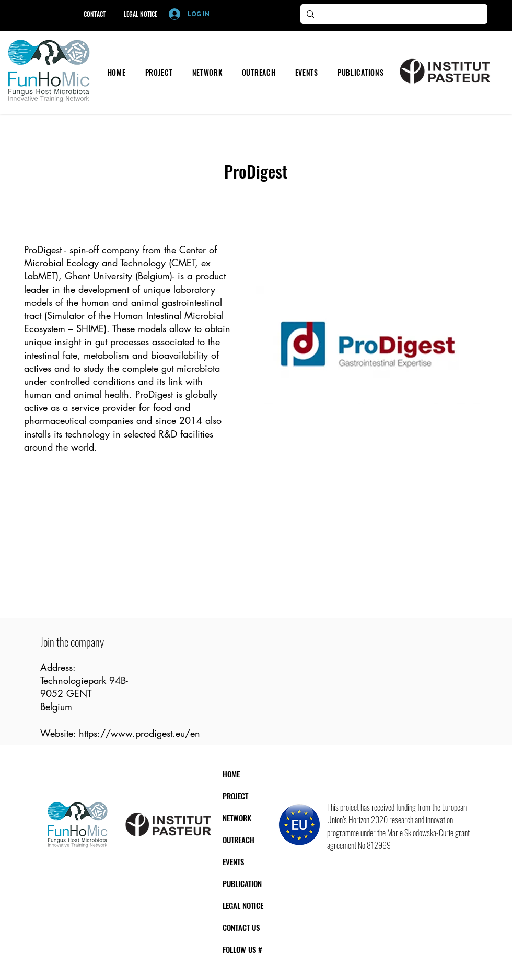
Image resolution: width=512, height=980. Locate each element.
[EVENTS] (245, 862)
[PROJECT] (249, 796)
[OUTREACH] (256, 840)
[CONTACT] (94, 14)
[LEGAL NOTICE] (140, 14)
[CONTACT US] (260, 928)
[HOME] (240, 774)
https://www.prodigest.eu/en (139, 733)
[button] (159, 72)
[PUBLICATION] (263, 884)
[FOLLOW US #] (263, 950)
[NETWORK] (252, 818)
